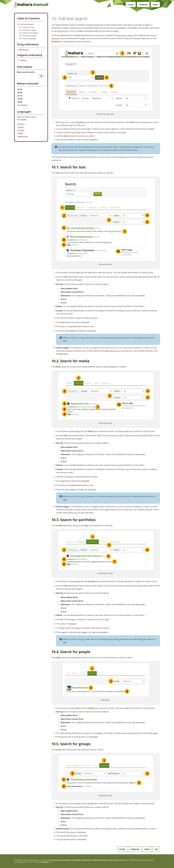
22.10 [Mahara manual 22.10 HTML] (20, 89)
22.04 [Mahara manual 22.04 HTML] (20, 93)
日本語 (20, 133)
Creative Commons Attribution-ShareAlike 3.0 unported (70, 860)
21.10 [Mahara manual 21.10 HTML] (20, 96)
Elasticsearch (63, 31)
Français (21, 130)
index (155, 5)
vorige (131, 5)
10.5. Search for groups (28, 38)
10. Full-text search (26, 24)
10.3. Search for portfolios (29, 33)
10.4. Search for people (27, 36)
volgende (143, 5)
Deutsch (21, 124)
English (21, 127)
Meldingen (23, 50)
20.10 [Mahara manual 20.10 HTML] (20, 102)
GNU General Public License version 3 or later (109, 860)
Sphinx (46, 862)
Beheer (22, 60)
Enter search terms (26, 72)
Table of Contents (28, 18)
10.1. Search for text (26, 27)
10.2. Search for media (27, 30)
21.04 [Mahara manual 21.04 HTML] (20, 99)
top (156, 849)
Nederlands (22, 137)
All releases (22, 105)
